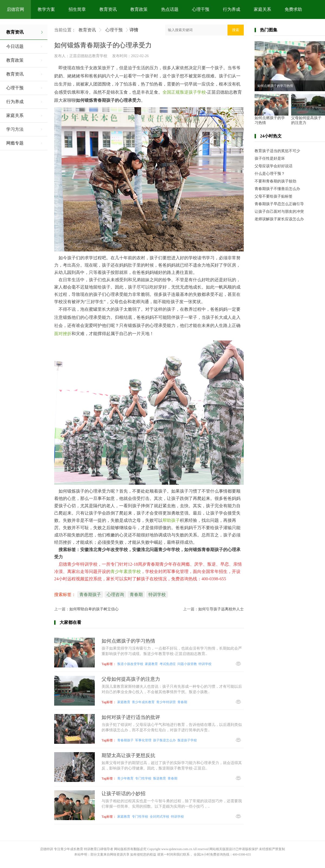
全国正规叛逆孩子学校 (184, 92)
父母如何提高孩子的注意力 (306, 120)
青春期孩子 (90, 595)
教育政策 (139, 9)
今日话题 (15, 46)
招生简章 (77, 9)
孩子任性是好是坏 (270, 158)
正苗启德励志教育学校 (88, 56)
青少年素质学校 (126, 571)
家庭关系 (262, 9)
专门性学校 (143, 778)
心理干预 (201, 9)
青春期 (136, 595)
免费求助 (293, 9)
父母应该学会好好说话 (274, 166)
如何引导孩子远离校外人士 (221, 609)
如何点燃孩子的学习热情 (275, 86)
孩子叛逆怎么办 (164, 740)
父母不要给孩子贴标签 (274, 196)
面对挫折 (63, 334)
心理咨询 (115, 595)
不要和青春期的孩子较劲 (275, 181)
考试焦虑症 (168, 664)
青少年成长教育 (143, 702)
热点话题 (170, 9)
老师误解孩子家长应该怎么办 (279, 219)
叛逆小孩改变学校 (130, 664)
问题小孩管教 (187, 664)
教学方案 (46, 9)
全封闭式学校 (160, 817)
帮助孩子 (171, 520)
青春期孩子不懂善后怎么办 (277, 189)
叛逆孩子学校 (187, 740)
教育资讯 (108, 9)
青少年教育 (125, 778)
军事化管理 (143, 740)
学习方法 (15, 129)
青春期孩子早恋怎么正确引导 (279, 204)
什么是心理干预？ (270, 174)
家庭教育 (151, 664)
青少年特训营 (166, 702)
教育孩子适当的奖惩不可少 (277, 151)
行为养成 (232, 9)
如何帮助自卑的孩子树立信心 (94, 609)
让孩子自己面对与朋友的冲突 (279, 212)
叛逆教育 (160, 778)
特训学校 (157, 595)
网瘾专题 (15, 143)
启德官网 (15, 9)
